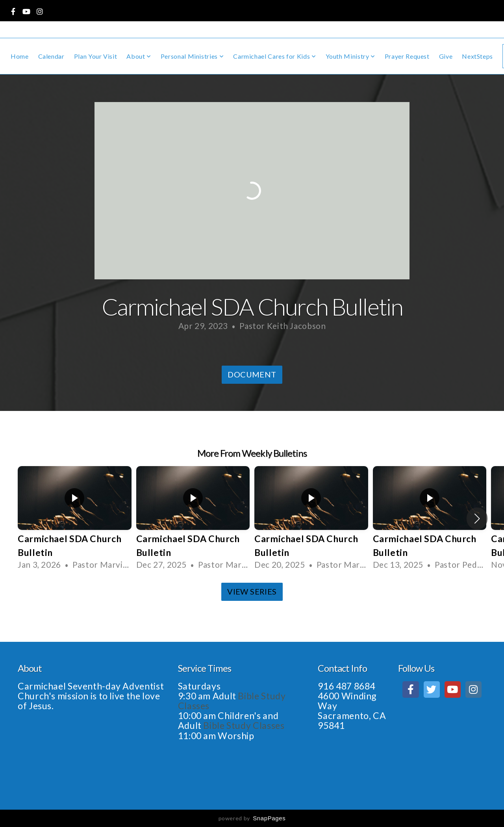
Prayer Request (407, 56)
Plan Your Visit (96, 56)
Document (252, 374)
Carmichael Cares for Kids (274, 56)
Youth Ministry (350, 56)
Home (20, 56)
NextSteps (477, 56)
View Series (252, 591)
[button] (477, 519)
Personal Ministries (192, 56)
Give (446, 56)
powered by (252, 818)
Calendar (51, 56)
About (139, 56)
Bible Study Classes (245, 725)
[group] (75, 519)
